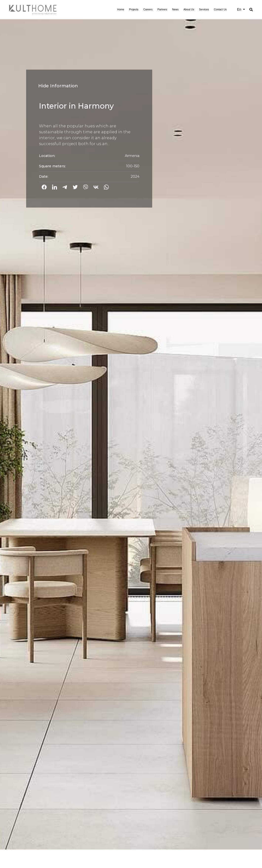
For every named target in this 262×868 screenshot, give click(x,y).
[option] (131, 425)
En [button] (240, 9)
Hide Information (58, 86)
